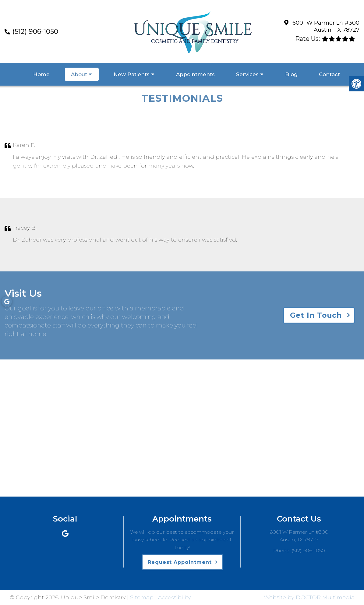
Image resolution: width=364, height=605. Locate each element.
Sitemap (142, 597)
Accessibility (174, 597)
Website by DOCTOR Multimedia (309, 597)
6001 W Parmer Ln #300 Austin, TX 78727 (326, 26)
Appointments (195, 74)
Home (41, 74)
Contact (329, 74)
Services (247, 74)
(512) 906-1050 (35, 32)
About (79, 74)
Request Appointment (180, 562)
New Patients (132, 74)
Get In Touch (316, 315)
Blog (291, 74)
